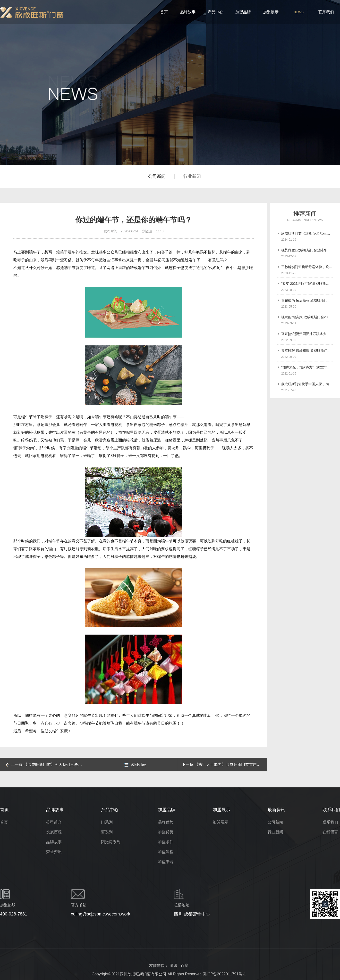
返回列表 (135, 765)
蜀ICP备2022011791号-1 (224, 974)
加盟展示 (221, 822)
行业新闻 (192, 176)
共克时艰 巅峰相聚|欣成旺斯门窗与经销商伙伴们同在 (307, 351)
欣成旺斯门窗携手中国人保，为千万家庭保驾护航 (307, 384)
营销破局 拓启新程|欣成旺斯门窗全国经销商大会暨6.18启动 (307, 300)
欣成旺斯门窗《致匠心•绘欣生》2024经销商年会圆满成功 (307, 233)
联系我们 (330, 822)
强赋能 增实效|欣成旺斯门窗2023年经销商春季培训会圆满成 (307, 317)
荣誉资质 (54, 852)
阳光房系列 (111, 842)
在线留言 (330, 832)
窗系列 (107, 832)
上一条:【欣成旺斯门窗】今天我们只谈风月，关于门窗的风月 (47, 764)
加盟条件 (166, 842)
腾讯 (173, 966)
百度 (185, 966)
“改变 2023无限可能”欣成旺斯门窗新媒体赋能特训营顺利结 (307, 284)
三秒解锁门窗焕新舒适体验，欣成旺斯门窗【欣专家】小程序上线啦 (307, 267)
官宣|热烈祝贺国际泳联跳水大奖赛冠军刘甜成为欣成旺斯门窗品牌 (307, 334)
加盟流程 (166, 852)
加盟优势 (166, 832)
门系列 (107, 822)
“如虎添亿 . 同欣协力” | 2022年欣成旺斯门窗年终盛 (307, 367)
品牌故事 (54, 842)
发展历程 (54, 832)
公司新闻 (157, 176)
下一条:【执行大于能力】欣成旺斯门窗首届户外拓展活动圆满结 (224, 764)
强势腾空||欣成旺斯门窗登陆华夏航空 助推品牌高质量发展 (307, 250)
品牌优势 (166, 822)
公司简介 (54, 822)
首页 (4, 822)
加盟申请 (166, 862)
